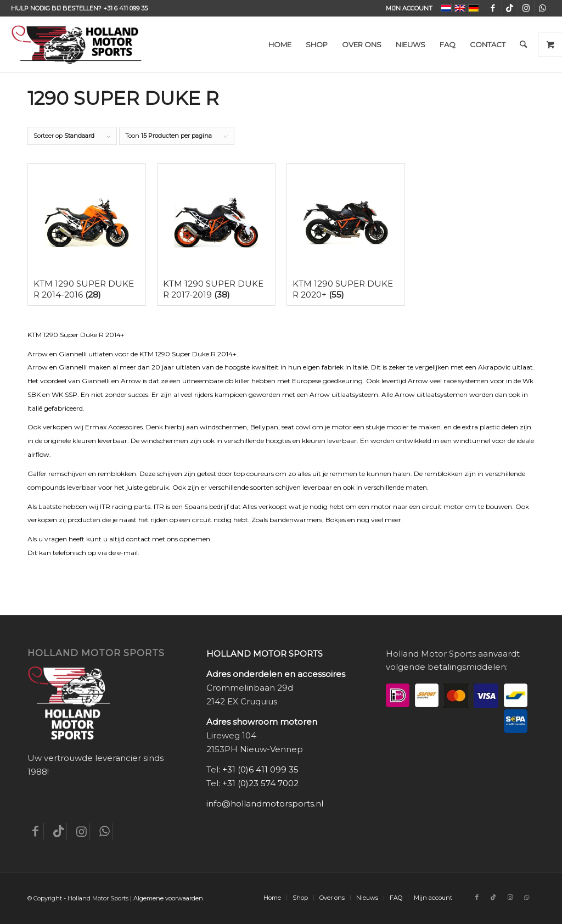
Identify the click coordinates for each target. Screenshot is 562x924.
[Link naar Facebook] (493, 8)
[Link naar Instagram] (526, 8)
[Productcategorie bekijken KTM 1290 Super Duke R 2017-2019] (216, 234)
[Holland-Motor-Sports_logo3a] (76, 44)
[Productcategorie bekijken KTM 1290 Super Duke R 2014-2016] (87, 234)
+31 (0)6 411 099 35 (260, 769)
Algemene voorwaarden (168, 898)
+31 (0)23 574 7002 (260, 783)
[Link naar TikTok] (510, 8)
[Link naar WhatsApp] (543, 8)
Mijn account (409, 8)
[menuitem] (406, 8)
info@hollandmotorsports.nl (265, 803)
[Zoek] (523, 44)
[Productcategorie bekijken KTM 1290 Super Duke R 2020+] (346, 234)
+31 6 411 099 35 (125, 8)
